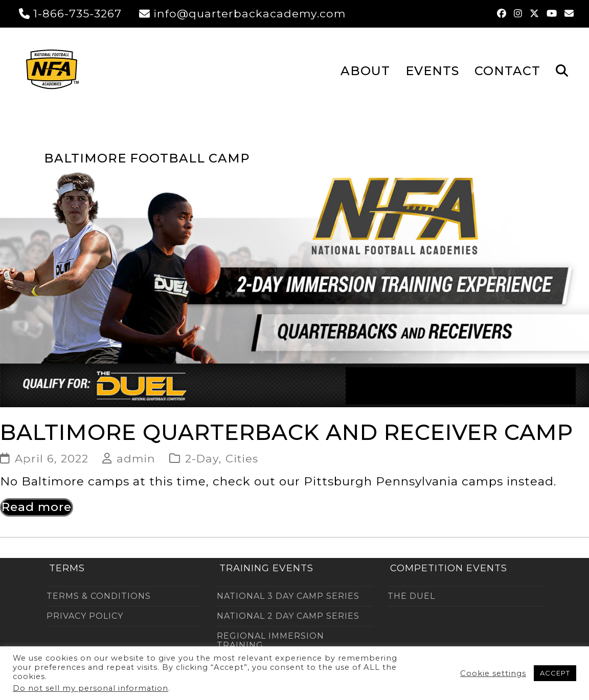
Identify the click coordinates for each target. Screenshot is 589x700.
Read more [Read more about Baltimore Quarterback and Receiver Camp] (37, 507)
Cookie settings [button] (493, 673)
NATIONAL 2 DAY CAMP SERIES (288, 616)
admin (136, 458)
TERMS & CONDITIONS (99, 596)
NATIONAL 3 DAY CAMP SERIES (288, 596)
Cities (242, 458)
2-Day (202, 458)
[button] (562, 70)
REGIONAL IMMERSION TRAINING (270, 640)
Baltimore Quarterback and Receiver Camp (287, 432)
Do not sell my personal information (90, 688)
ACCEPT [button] (555, 673)
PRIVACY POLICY (85, 616)
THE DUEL (411, 596)
